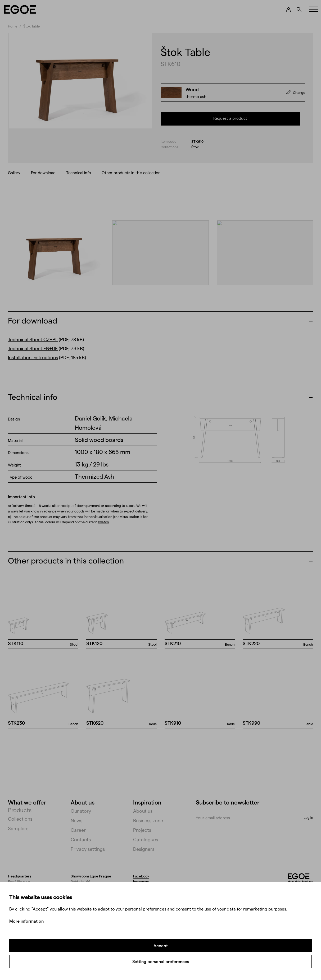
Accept (161, 946)
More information (26, 921)
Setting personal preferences (161, 961)
